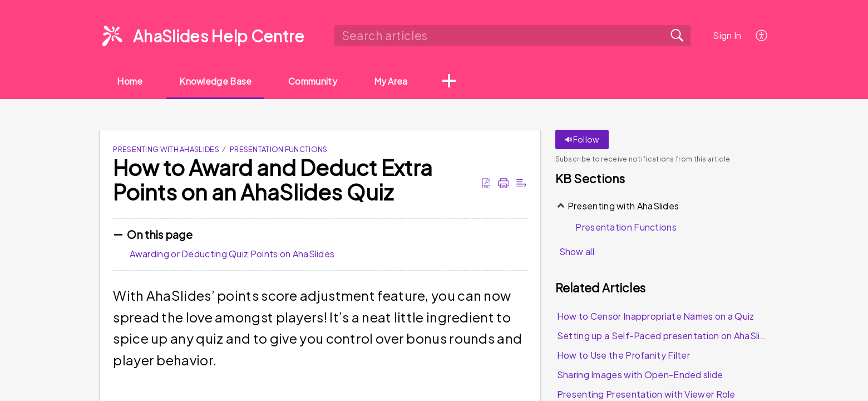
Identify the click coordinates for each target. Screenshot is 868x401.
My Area (401, 81)
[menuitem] (762, 35)
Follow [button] (582, 140)
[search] (512, 36)
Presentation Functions (279, 150)
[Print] (504, 183)
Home (131, 81)
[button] (460, 82)
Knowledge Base (220, 81)
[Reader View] (521, 183)
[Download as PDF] (486, 183)
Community (320, 81)
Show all (577, 252)
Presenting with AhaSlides (166, 150)
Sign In (727, 35)
